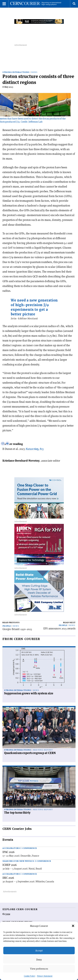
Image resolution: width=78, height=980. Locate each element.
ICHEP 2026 (10, 865)
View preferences (39, 969)
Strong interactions (16, 72)
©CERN (6, 914)
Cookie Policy (30, 976)
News (34, 72)
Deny (39, 960)
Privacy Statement (45, 976)
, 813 (35, 449)
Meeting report (43, 750)
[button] (73, 926)
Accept (39, 951)
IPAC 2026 (8, 852)
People (7, 626)
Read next (69, 623)
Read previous (11, 623)
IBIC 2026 (8, 878)
